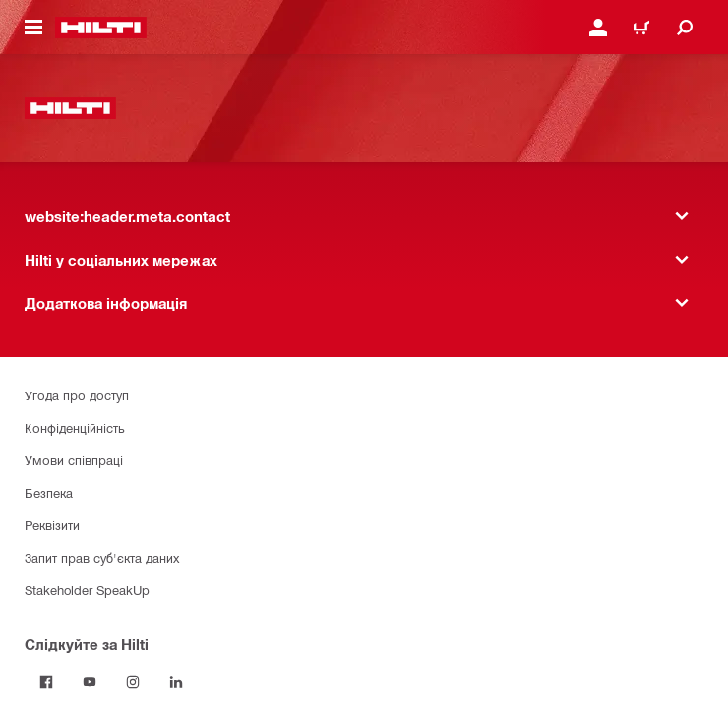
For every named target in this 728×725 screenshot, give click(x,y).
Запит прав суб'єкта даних (102, 557)
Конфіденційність (75, 427)
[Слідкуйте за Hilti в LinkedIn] (176, 682)
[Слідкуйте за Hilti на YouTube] (90, 682)
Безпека (49, 492)
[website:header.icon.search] (685, 28)
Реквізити (52, 525)
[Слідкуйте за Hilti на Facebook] (46, 682)
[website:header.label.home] (101, 28)
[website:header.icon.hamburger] (33, 28)
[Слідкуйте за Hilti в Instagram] (133, 682)
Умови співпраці (74, 460)
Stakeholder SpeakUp (87, 590)
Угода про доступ (77, 395)
